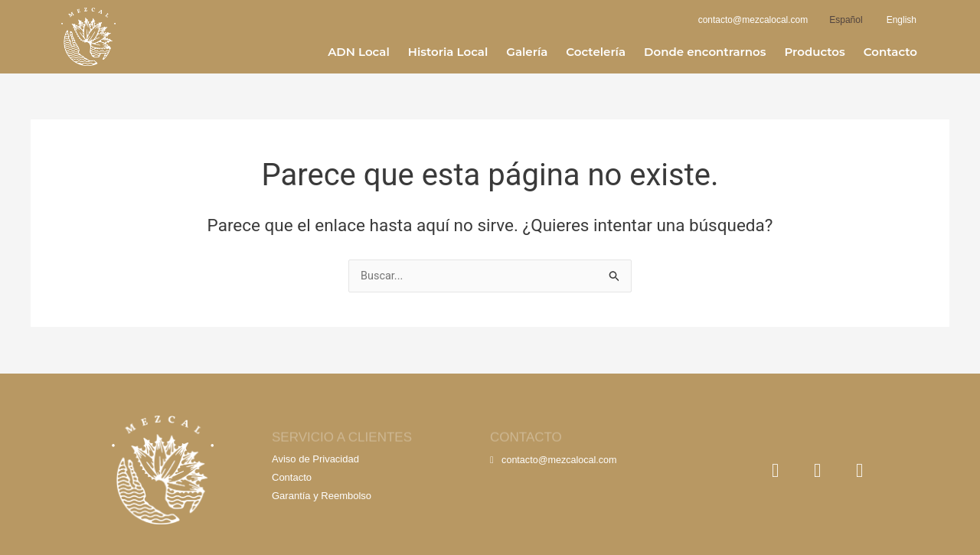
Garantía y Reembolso (322, 496)
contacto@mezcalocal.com (555, 460)
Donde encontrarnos (705, 52)
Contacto (890, 52)
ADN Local (359, 52)
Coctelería (596, 52)
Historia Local (448, 52)
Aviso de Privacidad (315, 459)
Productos (814, 52)
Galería (527, 52)
